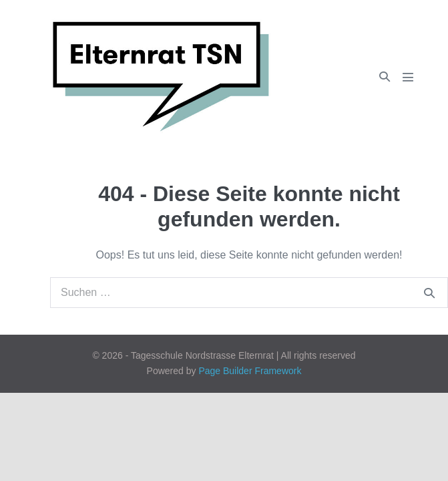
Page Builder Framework (250, 371)
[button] (385, 76)
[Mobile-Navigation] (408, 77)
